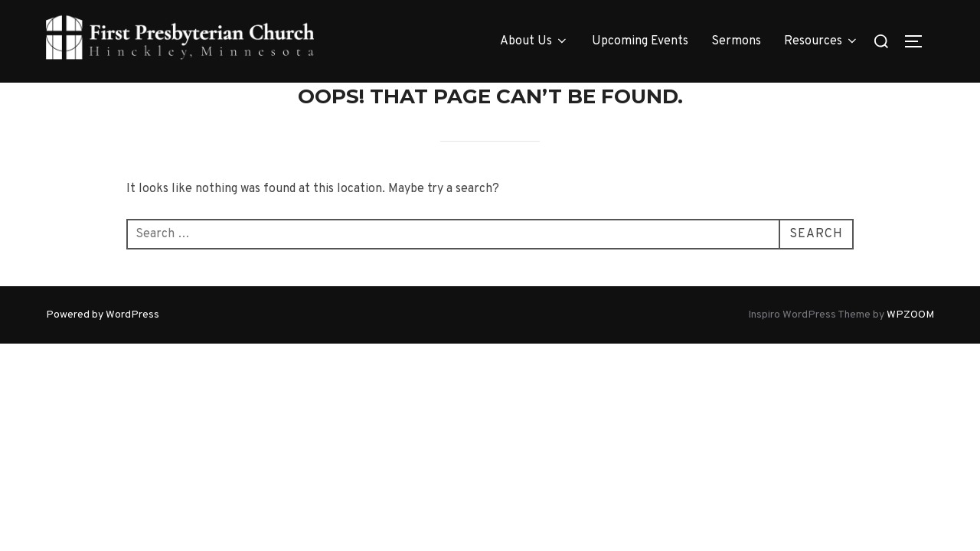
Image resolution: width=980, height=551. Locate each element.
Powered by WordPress (103, 314)
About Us (534, 41)
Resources (822, 41)
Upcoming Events (640, 41)
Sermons (736, 41)
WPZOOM (910, 314)
